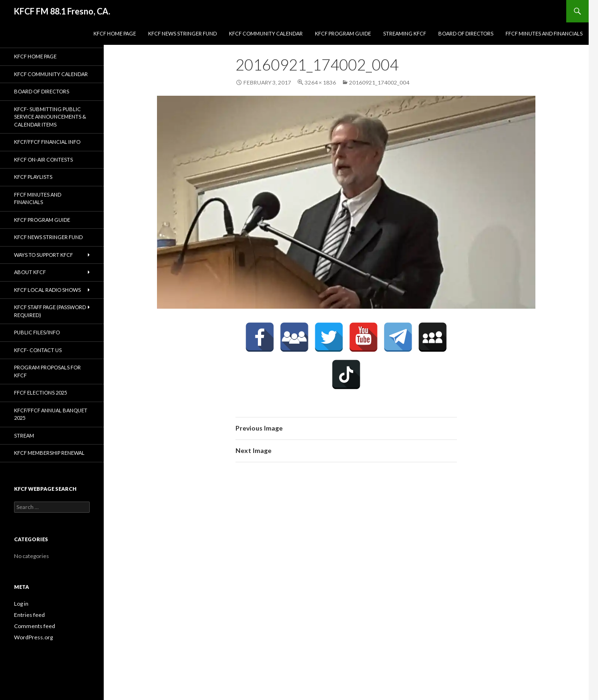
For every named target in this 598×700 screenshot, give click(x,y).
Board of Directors (466, 33)
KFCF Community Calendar (266, 33)
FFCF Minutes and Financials (544, 33)
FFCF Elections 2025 (40, 392)
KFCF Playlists (33, 177)
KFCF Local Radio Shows (47, 290)
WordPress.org (33, 637)
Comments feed (35, 626)
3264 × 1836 (320, 82)
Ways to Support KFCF (43, 255)
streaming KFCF (405, 33)
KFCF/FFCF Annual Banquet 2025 (51, 414)
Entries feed (29, 615)
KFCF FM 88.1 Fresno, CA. (62, 11)
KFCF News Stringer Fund (182, 33)
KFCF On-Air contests (43, 159)
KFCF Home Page (115, 33)
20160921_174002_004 (379, 82)
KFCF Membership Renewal (49, 453)
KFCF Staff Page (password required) (50, 311)
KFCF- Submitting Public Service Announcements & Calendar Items (50, 117)
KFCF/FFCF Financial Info (47, 142)
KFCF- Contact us (38, 350)
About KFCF (30, 272)
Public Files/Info (37, 332)
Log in (21, 604)
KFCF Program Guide (343, 33)
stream (24, 435)
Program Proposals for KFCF (47, 371)
